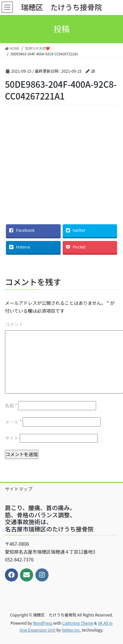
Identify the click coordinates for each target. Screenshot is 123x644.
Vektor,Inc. (71, 630)
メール (13, 422)
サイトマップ (19, 489)
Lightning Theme (78, 623)
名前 (11, 405)
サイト (12, 438)
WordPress (43, 623)
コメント (14, 324)
